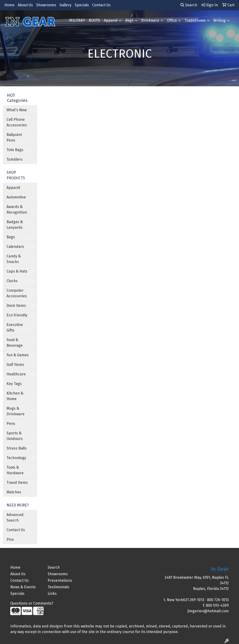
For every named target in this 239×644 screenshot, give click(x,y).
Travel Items (17, 483)
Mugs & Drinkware (16, 411)
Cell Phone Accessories (17, 122)
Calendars (15, 247)
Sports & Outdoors (15, 436)
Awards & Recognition (17, 209)
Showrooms (46, 5)
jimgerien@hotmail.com (208, 611)
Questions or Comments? (32, 603)
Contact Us (101, 5)
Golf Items (15, 365)
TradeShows (195, 20)
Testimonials (58, 587)
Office (172, 20)
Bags (129, 20)
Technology (16, 458)
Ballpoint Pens (14, 137)
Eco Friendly (17, 315)
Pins (10, 539)
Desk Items (16, 306)
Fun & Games (18, 355)
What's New (17, 110)
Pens (11, 424)
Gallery (65, 5)
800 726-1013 (218, 600)
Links (52, 594)
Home (9, 5)
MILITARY (77, 20)
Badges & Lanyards (15, 225)
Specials (82, 5)
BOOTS (94, 20)
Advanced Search (15, 518)
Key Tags (14, 384)
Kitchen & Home (15, 396)
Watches (14, 492)
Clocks (12, 281)
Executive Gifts (15, 327)
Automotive (16, 197)
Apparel (111, 20)
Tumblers (15, 159)
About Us (25, 5)
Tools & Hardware (15, 470)
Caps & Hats (17, 271)
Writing (220, 20)
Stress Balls (17, 448)
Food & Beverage (15, 343)
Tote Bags (15, 150)
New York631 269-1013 (186, 600)
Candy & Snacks (14, 259)
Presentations (60, 580)
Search (189, 5)
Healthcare (16, 374)
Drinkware (150, 20)
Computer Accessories (17, 293)
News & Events (23, 587)
